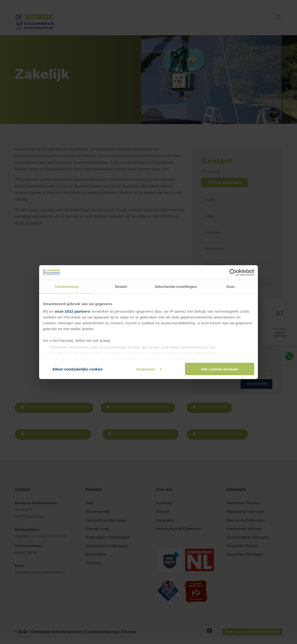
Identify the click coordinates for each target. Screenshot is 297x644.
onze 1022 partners (72, 311)
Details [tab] (121, 286)
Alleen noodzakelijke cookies (78, 369)
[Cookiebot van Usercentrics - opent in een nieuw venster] (233, 272)
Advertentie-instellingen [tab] (176, 286)
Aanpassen (149, 369)
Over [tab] (231, 286)
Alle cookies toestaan (220, 369)
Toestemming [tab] (67, 286)
